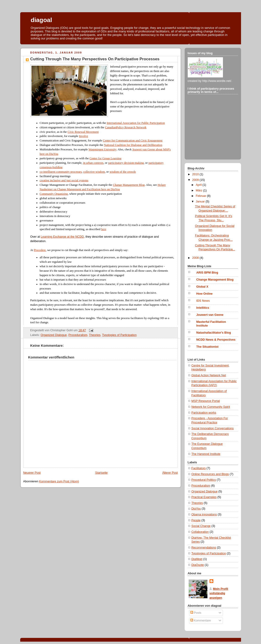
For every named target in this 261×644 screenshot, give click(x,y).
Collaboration (200, 532)
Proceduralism (78, 335)
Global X (202, 287)
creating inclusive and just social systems (64, 180)
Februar (201, 196)
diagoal (41, 20)
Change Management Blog (129, 185)
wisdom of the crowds (123, 172)
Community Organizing (54, 194)
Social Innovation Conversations (213, 428)
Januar (201, 202)
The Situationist (208, 347)
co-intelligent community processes (61, 172)
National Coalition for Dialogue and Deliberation (133, 145)
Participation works (204, 413)
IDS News (203, 301)
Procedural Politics (204, 480)
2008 (196, 258)
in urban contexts (93, 163)
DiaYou (196, 509)
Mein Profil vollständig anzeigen (219, 593)
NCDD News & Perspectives (216, 340)
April (199, 185)
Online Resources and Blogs (210, 474)
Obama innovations (204, 514)
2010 (196, 174)
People (196, 520)
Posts (196, 613)
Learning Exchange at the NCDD (62, 237)
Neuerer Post (32, 473)
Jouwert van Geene (210, 315)
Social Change (201, 526)
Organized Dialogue (54, 335)
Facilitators (199, 468)
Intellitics (203, 308)
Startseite (101, 473)
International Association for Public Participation (136, 123)
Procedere (40, 250)
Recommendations (204, 548)
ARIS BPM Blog (207, 273)
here (104, 229)
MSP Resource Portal (206, 401)
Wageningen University (102, 149)
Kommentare (201, 621)
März (199, 191)
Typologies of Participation (119, 335)
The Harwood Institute (206, 454)
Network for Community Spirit (211, 407)
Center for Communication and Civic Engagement (133, 141)
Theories (95, 335)
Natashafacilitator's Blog (214, 333)
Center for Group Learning (105, 158)
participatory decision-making (126, 163)
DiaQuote (198, 565)
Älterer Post (170, 473)
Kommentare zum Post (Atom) (59, 481)
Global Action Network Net (209, 375)
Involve (84, 136)
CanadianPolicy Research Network (126, 127)
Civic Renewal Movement (83, 132)
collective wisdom (94, 172)
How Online (205, 294)
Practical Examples (204, 497)
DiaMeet (197, 559)
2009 (196, 180)
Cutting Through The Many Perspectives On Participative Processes (95, 59)
